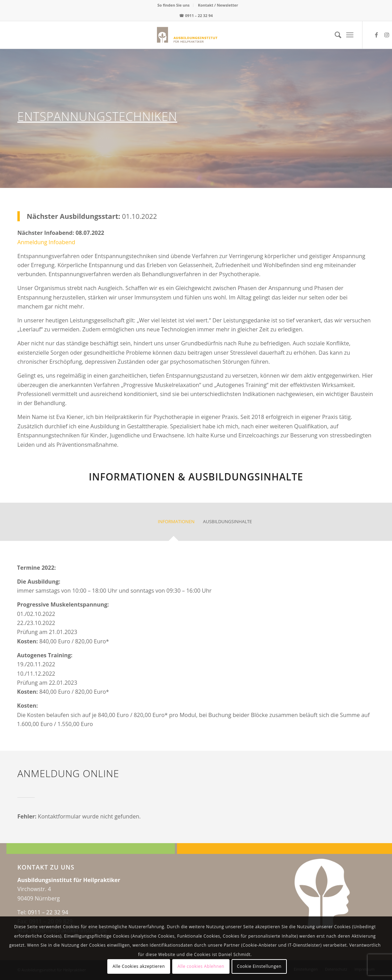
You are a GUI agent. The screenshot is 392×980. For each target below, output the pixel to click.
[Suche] (335, 35)
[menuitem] (174, 5)
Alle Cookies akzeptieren (139, 966)
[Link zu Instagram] (387, 35)
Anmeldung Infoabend (46, 242)
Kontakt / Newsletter (218, 5)
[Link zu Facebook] (376, 35)
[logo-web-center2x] (157, 35)
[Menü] (350, 35)
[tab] (174, 524)
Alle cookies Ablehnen (201, 966)
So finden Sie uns (173, 5)
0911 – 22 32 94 (199, 15)
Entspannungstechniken (97, 116)
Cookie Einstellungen (259, 966)
